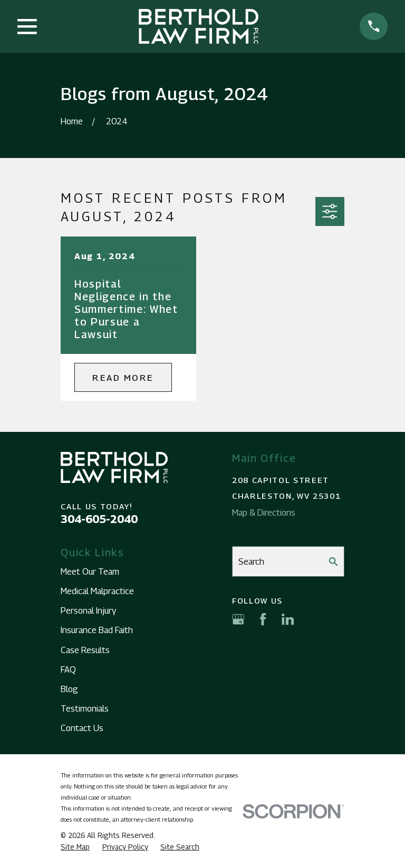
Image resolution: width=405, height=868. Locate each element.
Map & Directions (264, 512)
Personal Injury (88, 610)
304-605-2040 (99, 519)
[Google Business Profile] (238, 619)
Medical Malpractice (97, 591)
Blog (69, 689)
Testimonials (85, 708)
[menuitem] (75, 847)
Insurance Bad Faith (97, 630)
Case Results (85, 650)
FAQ (68, 669)
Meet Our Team (90, 571)
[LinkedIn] (288, 619)
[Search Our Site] (334, 562)
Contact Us (82, 728)
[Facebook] (263, 619)
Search (251, 561)
